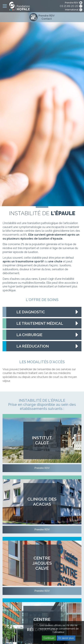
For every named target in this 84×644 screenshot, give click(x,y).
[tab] (42, 312)
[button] (42, 312)
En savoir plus (66, 638)
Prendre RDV (72, 3)
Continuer (49, 638)
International (72, 10)
